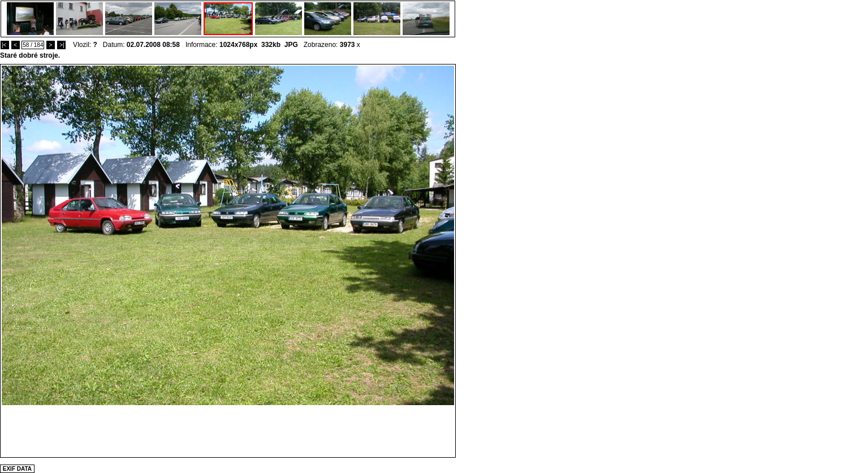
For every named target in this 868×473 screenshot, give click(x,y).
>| (61, 45)
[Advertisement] (228, 431)
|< (5, 45)
